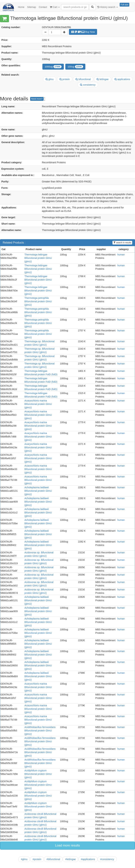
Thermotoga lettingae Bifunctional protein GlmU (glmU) (38, 258)
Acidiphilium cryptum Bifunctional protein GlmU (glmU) (38, 774)
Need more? (37, 99)
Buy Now (83, 32)
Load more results (67, 845)
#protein (37, 859)
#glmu (24, 859)
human (121, 255)
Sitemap (31, 7)
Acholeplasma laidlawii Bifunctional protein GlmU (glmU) (38, 491)
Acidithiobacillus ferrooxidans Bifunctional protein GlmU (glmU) (40, 731)
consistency (88, 85)
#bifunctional (53, 859)
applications (122, 79)
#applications (88, 859)
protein (65, 79)
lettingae (103, 79)
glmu (50, 79)
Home (21, 7)
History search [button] (108, 7)
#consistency (107, 859)
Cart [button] (55, 7)
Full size (124, 5)
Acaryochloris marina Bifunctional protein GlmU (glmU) (38, 404)
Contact (43, 7)
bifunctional (83, 79)
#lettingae (70, 859)
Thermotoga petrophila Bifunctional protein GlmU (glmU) (38, 301)
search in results (122, 243)
